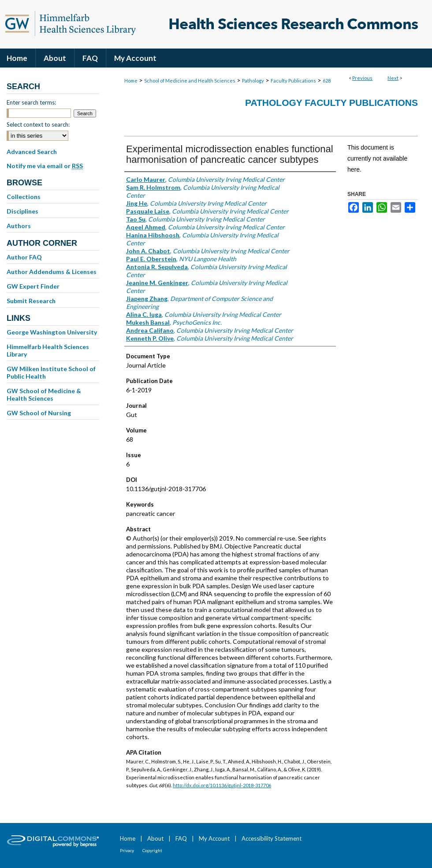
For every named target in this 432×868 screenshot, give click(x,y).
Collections (24, 197)
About (155, 838)
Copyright (152, 850)
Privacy (127, 850)
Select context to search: (38, 124)
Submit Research (31, 301)
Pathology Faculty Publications (331, 103)
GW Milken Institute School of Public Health (51, 372)
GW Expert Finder (33, 286)
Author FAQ (24, 257)
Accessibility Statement (272, 838)
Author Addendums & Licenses (52, 272)
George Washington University (52, 332)
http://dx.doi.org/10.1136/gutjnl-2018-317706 (222, 785)
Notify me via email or (45, 166)
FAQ (181, 838)
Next (393, 78)
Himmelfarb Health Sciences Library (48, 350)
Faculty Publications (293, 81)
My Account (214, 838)
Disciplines (22, 211)
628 (327, 81)
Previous (362, 78)
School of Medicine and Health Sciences (190, 81)
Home (131, 81)
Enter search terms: (31, 102)
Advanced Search (32, 152)
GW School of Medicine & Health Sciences (44, 395)
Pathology (253, 81)
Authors (19, 226)
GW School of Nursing (39, 413)
